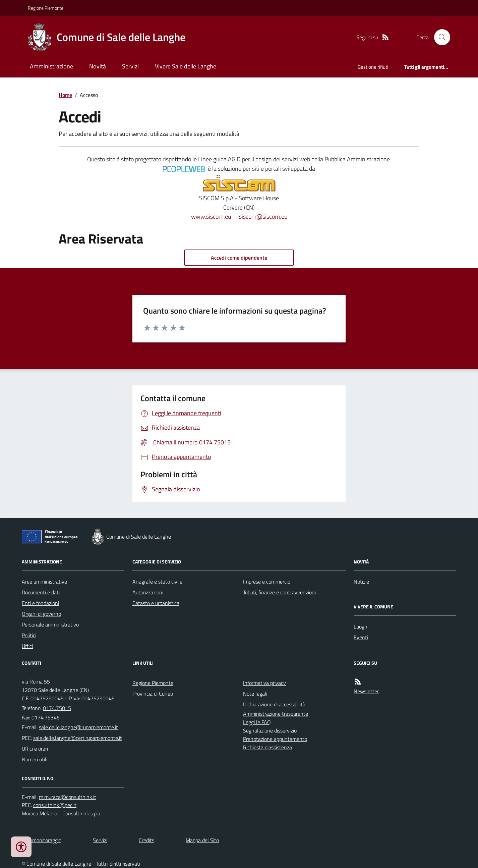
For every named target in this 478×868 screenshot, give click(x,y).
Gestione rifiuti (373, 67)
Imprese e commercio (267, 582)
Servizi (130, 66)
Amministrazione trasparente (276, 714)
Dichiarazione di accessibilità (274, 704)
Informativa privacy (264, 683)
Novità (98, 66)
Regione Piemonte (46, 8)
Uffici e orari (35, 749)
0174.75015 (57, 708)
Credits (146, 840)
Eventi (361, 637)
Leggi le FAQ (257, 722)
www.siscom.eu (211, 216)
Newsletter (366, 691)
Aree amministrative (44, 582)
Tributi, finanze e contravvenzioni (279, 592)
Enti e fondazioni (40, 603)
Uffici (27, 646)
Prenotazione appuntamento (275, 739)
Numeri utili (35, 759)
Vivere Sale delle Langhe (186, 66)
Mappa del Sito (202, 840)
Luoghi (361, 627)
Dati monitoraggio (42, 840)
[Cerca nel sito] (439, 37)
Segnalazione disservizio (270, 730)
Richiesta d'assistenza (267, 747)
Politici (29, 635)
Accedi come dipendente (239, 258)
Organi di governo (41, 614)
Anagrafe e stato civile (157, 582)
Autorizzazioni (148, 592)
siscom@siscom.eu (263, 216)
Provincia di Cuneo (153, 694)
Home (65, 95)
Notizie (361, 582)
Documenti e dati (41, 592)
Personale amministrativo (50, 625)
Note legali (255, 694)
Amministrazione (51, 66)
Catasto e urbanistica (156, 603)
